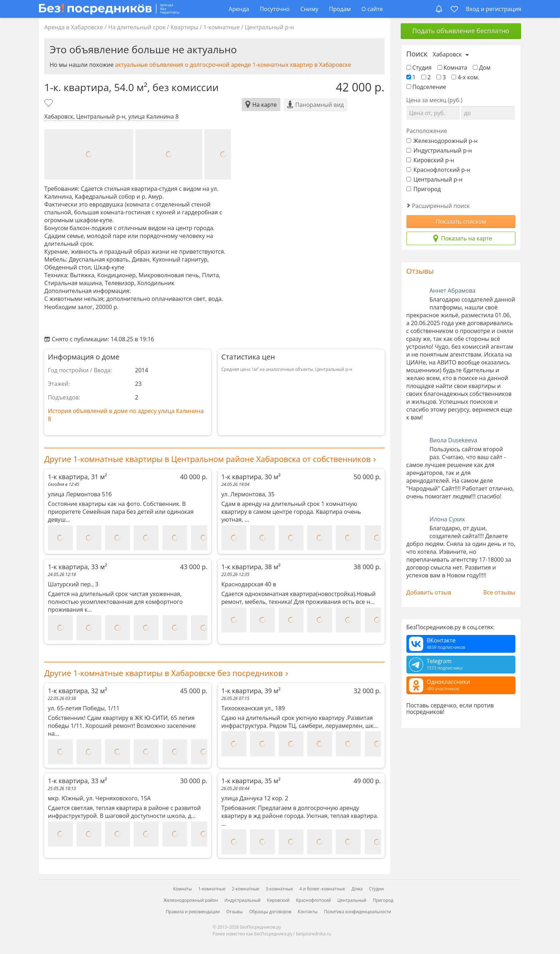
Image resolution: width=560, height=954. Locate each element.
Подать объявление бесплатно (461, 31)
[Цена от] (433, 113)
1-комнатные (221, 27)
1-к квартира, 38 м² (301, 567)
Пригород (424, 189)
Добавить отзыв (429, 592)
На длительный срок (137, 27)
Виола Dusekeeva (454, 440)
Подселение (426, 87)
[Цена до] (488, 113)
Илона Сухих (447, 519)
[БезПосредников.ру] (109, 9)
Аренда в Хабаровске (74, 27)
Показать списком (461, 222)
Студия (419, 68)
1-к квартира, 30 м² (301, 477)
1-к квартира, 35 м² (301, 781)
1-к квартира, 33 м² (128, 567)
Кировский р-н (430, 160)
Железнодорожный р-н (442, 141)
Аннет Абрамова (453, 290)
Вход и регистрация (493, 9)
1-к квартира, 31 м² (128, 477)
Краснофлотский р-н (438, 170)
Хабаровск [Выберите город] (447, 54)
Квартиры (184, 27)
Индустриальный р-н (439, 150)
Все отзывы (499, 592)
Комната (452, 68)
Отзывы (420, 271)
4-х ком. (465, 77)
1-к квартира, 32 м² (128, 691)
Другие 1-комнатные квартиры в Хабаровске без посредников (164, 673)
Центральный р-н (269, 27)
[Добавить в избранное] (49, 104)
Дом (482, 68)
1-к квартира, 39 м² (301, 691)
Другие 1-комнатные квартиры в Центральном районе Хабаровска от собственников (207, 459)
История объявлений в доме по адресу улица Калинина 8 (126, 415)
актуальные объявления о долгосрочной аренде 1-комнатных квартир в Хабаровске (233, 65)
